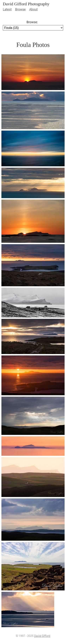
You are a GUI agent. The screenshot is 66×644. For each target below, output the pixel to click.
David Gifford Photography (26, 4)
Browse (20, 9)
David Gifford (42, 636)
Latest (7, 9)
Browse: (32, 22)
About (33, 9)
